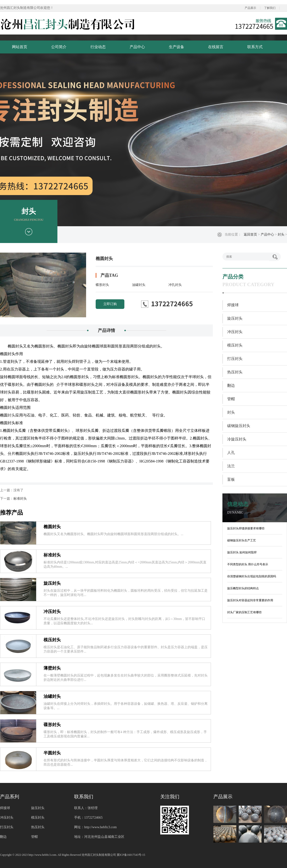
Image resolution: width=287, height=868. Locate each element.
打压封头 (235, 359)
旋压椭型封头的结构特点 (243, 588)
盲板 (231, 479)
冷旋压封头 (237, 439)
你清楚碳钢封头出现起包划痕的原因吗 (252, 576)
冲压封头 (52, 612)
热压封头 (235, 372)
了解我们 (270, 8)
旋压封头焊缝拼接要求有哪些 (246, 528)
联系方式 (255, 47)
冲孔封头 (175, 285)
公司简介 (59, 47)
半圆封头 (52, 753)
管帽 (231, 399)
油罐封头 (139, 285)
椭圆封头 (52, 527)
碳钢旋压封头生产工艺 (242, 540)
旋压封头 (52, 583)
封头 (281, 234)
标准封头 (20, 499)
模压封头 (52, 640)
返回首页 (250, 234)
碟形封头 (52, 725)
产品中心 (137, 47)
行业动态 (98, 47)
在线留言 (216, 47)
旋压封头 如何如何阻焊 (242, 552)
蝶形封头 (102, 285)
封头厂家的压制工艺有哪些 (244, 612)
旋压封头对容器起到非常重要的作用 (250, 600)
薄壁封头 (52, 668)
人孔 (231, 453)
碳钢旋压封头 (239, 426)
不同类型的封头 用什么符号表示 (248, 564)
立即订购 (110, 304)
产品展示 (250, 8)
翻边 (231, 385)
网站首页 (20, 47)
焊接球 (233, 305)
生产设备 (177, 47)
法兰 (231, 466)
